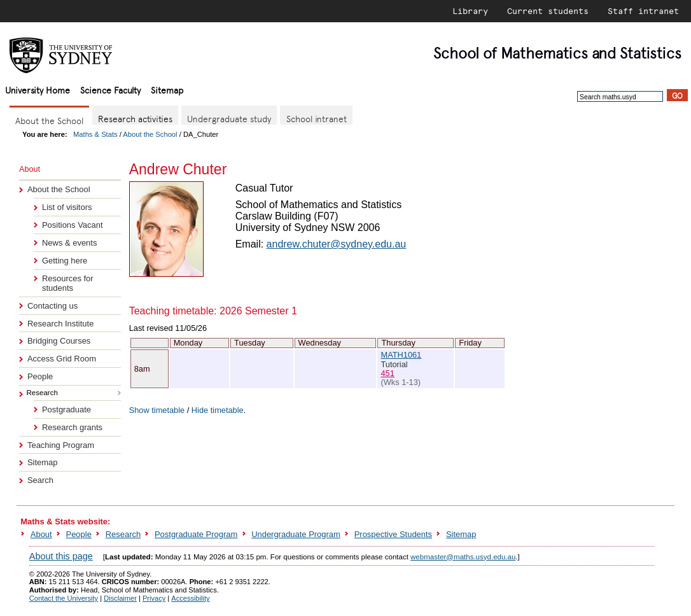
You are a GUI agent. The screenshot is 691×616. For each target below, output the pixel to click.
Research (123, 534)
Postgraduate (66, 409)
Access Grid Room (62, 359)
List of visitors (67, 207)
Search (40, 480)
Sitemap (167, 89)
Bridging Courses (59, 341)
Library (470, 11)
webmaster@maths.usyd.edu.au (463, 557)
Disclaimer (120, 598)
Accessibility (190, 598)
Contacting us (52, 306)
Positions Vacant (73, 225)
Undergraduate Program (296, 534)
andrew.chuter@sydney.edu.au (337, 244)
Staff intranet (643, 11)
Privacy (154, 598)
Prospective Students (393, 534)
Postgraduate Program (196, 534)
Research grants (72, 427)
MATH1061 (401, 355)
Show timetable (157, 410)
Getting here (65, 261)
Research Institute (60, 324)
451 (387, 373)
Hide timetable (218, 410)
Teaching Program (61, 445)
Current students (548, 11)
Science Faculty (110, 89)
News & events (69, 243)
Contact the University (64, 598)
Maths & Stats (95, 134)
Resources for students (68, 283)
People (40, 376)
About (41, 534)
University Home (38, 89)
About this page (61, 556)
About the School (150, 134)
